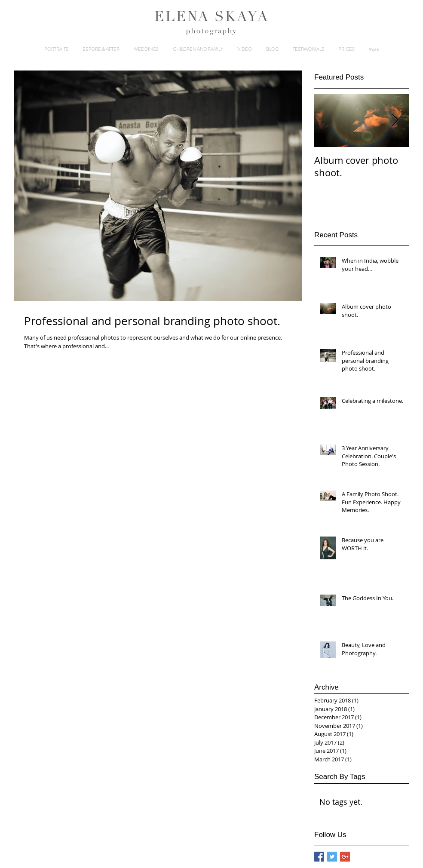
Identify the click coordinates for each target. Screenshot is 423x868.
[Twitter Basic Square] (332, 857)
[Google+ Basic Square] (345, 857)
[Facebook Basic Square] (319, 857)
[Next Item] (395, 121)
